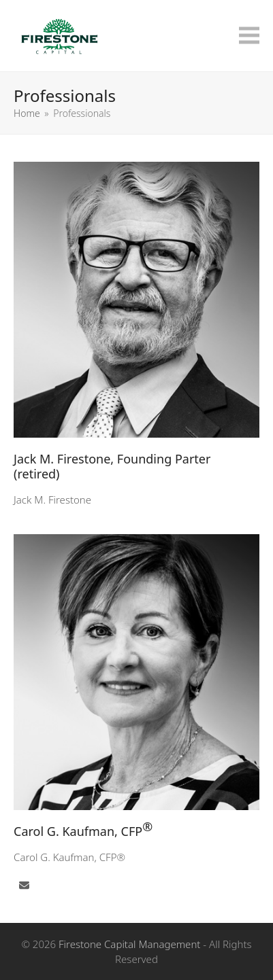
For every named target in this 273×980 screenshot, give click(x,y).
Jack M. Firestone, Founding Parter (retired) (112, 467)
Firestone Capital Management (129, 944)
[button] (249, 36)
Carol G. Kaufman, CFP (83, 829)
